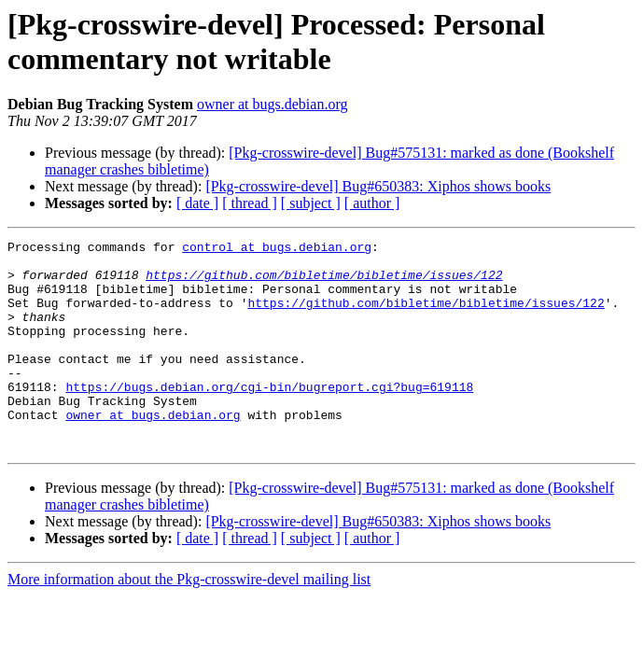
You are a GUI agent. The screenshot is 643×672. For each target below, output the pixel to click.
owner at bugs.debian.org (272, 104)
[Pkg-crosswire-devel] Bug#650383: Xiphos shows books (378, 186)
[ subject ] (311, 203)
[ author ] (372, 203)
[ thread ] (250, 203)
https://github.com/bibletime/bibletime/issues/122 (324, 283)
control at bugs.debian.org (277, 249)
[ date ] (197, 203)
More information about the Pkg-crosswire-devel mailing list (189, 621)
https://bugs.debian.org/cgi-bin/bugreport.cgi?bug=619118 (269, 417)
